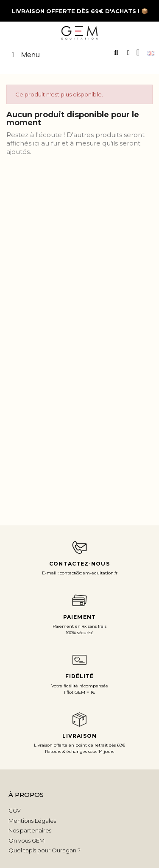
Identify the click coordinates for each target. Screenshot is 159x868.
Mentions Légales (32, 821)
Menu (24, 55)
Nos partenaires (30, 830)
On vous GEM (26, 841)
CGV (15, 810)
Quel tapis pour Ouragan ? (45, 850)
